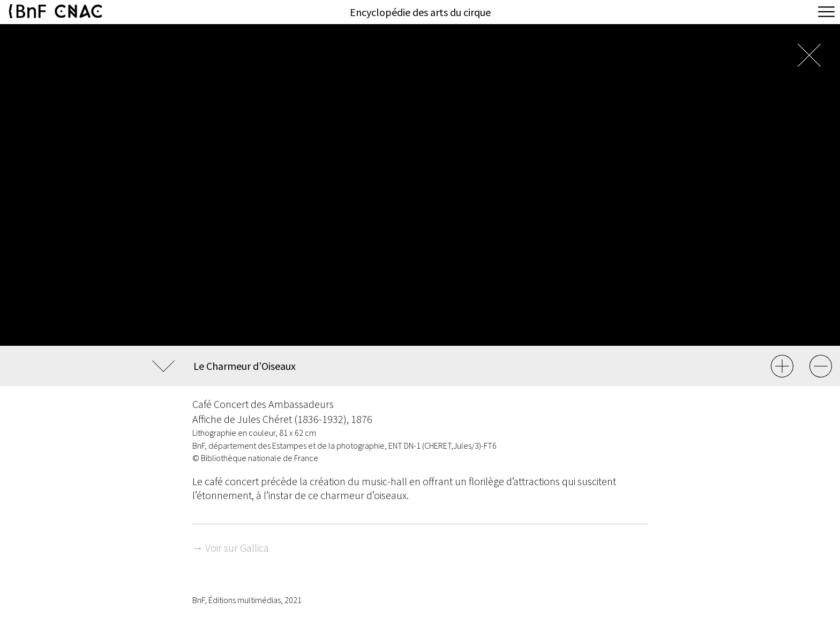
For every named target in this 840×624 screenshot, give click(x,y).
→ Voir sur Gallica (231, 548)
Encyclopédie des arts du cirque (420, 12)
